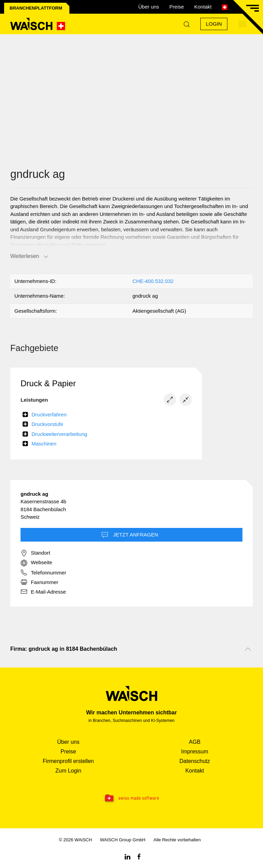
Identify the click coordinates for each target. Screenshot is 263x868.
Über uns (149, 7)
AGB (195, 742)
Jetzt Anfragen (130, 535)
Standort (35, 553)
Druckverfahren (49, 414)
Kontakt (203, 7)
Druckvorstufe (47, 424)
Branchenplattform (36, 8)
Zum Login (68, 771)
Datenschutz (195, 761)
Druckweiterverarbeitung (59, 434)
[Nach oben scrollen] (248, 649)
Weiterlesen (30, 257)
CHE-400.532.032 (153, 281)
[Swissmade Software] (131, 799)
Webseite (36, 563)
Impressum (195, 752)
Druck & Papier (48, 383)
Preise (177, 7)
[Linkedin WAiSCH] (127, 856)
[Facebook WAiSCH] (139, 856)
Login (214, 24)
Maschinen (44, 444)
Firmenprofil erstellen (68, 761)
